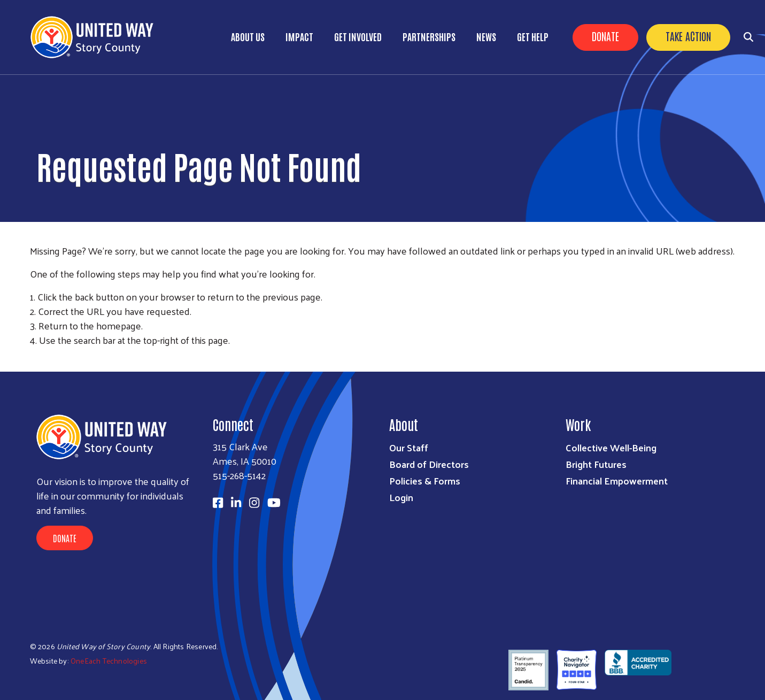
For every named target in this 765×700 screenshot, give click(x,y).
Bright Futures (596, 464)
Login (401, 497)
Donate (605, 36)
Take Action (688, 36)
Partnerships (429, 36)
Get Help (533, 36)
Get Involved (358, 36)
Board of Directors (429, 464)
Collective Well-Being (611, 447)
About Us (248, 36)
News (486, 36)
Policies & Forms (425, 480)
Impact (299, 36)
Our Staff (409, 447)
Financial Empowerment (617, 480)
